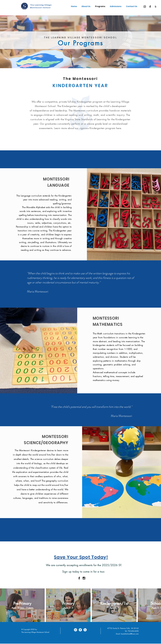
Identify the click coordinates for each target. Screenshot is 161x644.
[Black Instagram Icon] (84, 578)
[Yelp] (156, 7)
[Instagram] (145, 7)
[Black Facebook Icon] (79, 578)
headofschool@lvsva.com (130, 634)
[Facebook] (150, 7)
